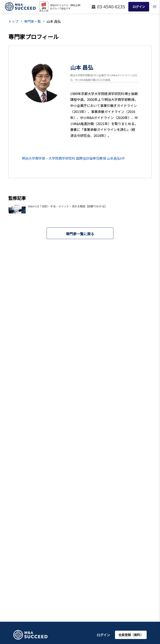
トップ (13, 21)
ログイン (103, 635)
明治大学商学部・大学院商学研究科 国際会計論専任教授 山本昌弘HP (73, 158)
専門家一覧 (32, 21)
